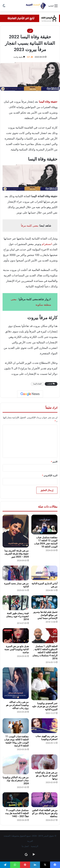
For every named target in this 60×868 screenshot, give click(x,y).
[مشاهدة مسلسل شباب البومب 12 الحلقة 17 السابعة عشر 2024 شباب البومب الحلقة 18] (44, 525)
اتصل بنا (25, 846)
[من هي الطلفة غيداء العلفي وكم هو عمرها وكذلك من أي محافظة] (44, 800)
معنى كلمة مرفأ (30, 226)
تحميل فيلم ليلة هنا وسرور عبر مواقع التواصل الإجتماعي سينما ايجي (45, 615)
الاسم (54, 462)
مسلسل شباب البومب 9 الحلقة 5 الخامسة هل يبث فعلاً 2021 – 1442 (17, 813)
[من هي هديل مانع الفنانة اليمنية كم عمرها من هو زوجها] (44, 762)
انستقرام (47, 244)
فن (30, 31)
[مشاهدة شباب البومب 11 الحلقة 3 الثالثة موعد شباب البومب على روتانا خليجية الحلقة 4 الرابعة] (16, 726)
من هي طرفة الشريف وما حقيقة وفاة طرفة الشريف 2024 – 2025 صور (17, 554)
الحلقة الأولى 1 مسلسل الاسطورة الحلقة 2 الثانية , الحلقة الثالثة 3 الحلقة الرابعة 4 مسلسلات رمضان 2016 (45, 652)
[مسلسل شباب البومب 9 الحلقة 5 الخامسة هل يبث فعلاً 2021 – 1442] (16, 800)
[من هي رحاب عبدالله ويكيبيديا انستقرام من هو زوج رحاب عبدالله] (16, 683)
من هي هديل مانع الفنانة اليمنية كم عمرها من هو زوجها (46, 776)
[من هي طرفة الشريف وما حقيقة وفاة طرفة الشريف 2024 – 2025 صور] (16, 531)
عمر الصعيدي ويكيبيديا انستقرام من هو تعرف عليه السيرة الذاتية (45, 706)
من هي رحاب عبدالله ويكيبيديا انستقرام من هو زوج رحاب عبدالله (17, 705)
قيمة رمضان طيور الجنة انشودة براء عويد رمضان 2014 (17, 616)
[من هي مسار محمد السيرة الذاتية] (16, 573)
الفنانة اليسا (37, 384)
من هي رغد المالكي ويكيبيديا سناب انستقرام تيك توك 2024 (16, 780)
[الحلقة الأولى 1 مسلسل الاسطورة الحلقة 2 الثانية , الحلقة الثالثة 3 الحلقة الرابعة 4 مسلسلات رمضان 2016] (44, 636)
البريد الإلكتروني (50, 475)
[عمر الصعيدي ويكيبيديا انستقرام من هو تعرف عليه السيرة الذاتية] (44, 684)
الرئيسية (35, 846)
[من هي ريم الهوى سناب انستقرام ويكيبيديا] (44, 726)
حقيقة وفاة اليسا (48, 102)
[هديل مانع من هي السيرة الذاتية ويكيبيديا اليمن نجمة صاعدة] (16, 636)
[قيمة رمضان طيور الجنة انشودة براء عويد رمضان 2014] (16, 603)
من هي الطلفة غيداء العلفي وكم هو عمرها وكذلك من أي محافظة (45, 813)
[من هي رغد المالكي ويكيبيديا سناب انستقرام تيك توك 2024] (16, 764)
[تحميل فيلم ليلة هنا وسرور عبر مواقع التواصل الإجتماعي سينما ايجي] (44, 602)
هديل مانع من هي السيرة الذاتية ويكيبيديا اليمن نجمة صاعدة (17, 649)
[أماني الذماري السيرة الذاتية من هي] (44, 573)
